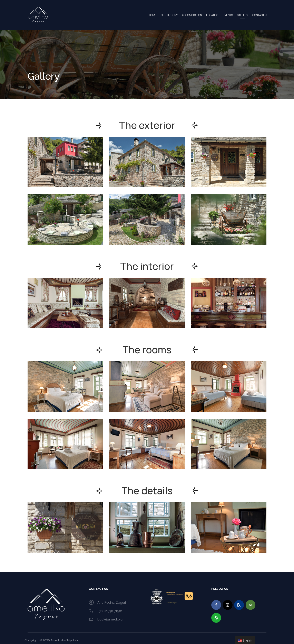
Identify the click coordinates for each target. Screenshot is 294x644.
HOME (127, 13)
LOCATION (198, 13)
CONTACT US (257, 13)
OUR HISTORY (147, 13)
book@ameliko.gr (110, 615)
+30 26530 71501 (110, 607)
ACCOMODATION (174, 13)
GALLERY (236, 13)
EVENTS (217, 13)
